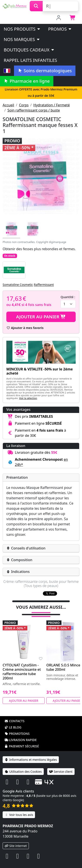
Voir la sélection (28, 398)
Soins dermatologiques (45, 71)
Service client (61, 766)
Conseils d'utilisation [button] (26, 548)
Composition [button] (19, 560)
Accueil (8, 105)
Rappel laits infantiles (30, 60)
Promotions (17, 728)
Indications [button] (18, 572)
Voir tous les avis (19, 809)
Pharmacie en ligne (27, 81)
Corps (24, 105)
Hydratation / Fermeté (52, 105)
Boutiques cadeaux (29, 50)
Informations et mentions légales (31, 754)
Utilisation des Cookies (23, 766)
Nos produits (22, 29)
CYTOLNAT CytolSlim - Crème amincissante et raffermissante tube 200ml (22, 666)
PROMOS (60, 29)
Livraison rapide (21, 734)
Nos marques (22, 39)
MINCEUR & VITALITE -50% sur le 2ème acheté (40, 371)
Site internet (16, 840)
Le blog (13, 722)
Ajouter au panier (41, 317)
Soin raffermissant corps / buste (34, 110)
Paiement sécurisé (22, 741)
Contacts (14, 715)
